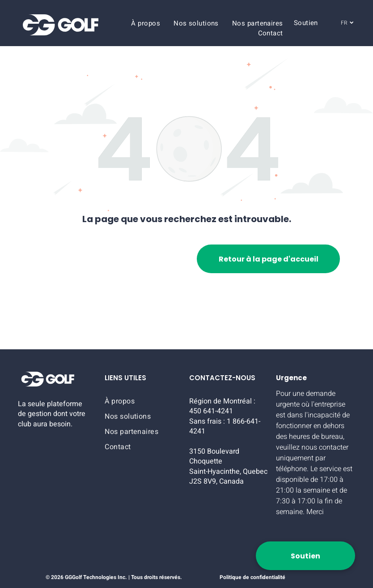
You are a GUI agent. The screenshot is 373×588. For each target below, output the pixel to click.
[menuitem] (146, 23)
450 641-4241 (211, 411)
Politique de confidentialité (252, 577)
